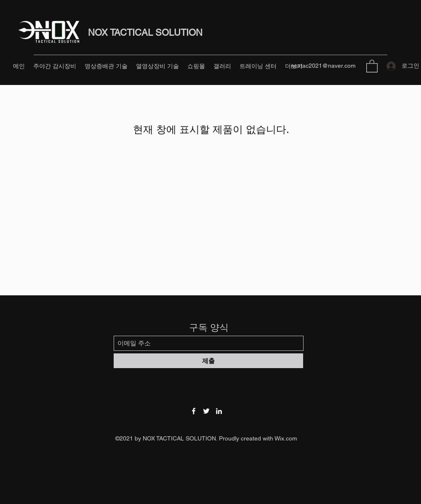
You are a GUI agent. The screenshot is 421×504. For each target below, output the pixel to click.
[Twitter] (206, 411)
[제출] (208, 361)
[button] (372, 66)
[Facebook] (194, 411)
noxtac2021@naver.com (323, 66)
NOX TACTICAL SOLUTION (145, 33)
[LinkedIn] (219, 411)
